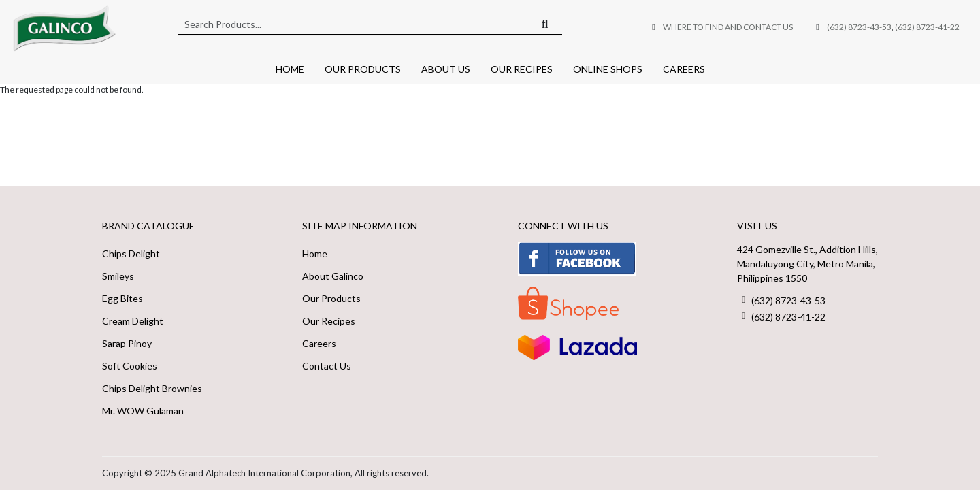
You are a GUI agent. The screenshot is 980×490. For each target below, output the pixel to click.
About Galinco (333, 276)
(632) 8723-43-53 (859, 27)
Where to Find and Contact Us (728, 27)
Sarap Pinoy (127, 343)
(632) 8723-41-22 (927, 27)
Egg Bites (122, 298)
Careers (684, 69)
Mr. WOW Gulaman (143, 411)
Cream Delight (133, 321)
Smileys (118, 276)
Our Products (363, 69)
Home (290, 69)
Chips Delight (131, 254)
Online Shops (608, 69)
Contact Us (327, 366)
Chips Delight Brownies (152, 388)
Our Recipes (522, 69)
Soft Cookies (130, 366)
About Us (446, 69)
